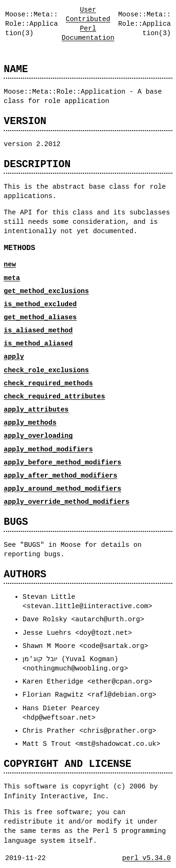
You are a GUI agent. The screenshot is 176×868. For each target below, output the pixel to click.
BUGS (16, 522)
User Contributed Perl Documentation (88, 24)
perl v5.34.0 (146, 858)
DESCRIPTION (37, 164)
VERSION (25, 121)
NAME (16, 69)
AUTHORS (25, 574)
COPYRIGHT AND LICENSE (68, 764)
